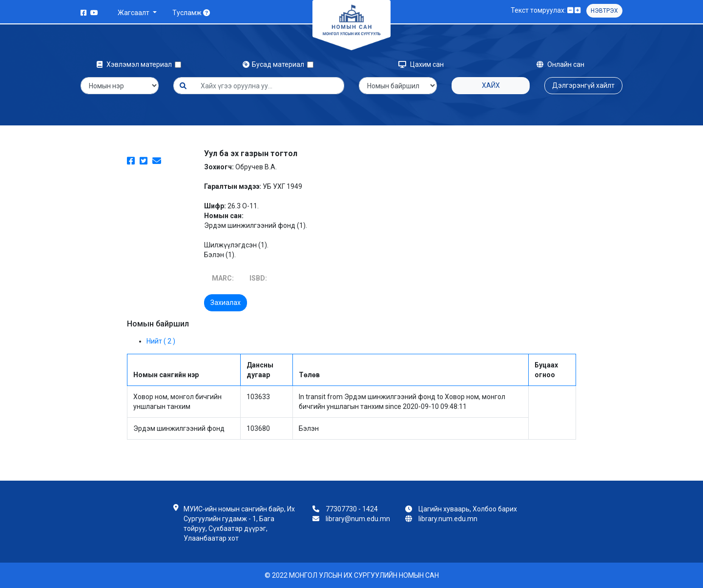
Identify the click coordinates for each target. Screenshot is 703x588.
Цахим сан (421, 64)
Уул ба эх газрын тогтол (251, 153)
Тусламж (191, 13)
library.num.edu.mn (448, 519)
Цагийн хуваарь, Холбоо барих (468, 509)
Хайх (491, 85)
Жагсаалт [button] (134, 13)
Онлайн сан (560, 64)
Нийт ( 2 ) (161, 341)
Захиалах (226, 303)
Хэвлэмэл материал (136, 64)
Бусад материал (275, 64)
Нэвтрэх (604, 11)
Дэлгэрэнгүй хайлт (583, 85)
